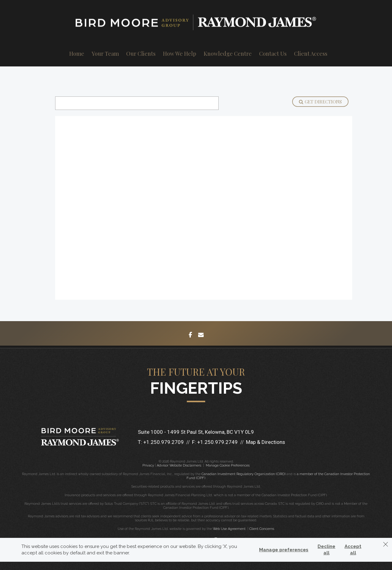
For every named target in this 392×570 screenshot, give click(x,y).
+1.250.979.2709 (164, 442)
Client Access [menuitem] (311, 54)
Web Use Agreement (230, 529)
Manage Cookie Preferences (228, 465)
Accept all (353, 550)
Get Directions (320, 102)
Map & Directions (266, 442)
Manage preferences (284, 550)
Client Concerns (262, 529)
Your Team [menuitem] (105, 54)
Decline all (326, 550)
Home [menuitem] (77, 54)
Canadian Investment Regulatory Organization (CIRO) (243, 474)
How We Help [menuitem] (180, 54)
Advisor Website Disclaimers (179, 465)
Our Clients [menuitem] (141, 54)
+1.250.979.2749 (217, 442)
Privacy (148, 465)
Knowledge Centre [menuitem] (228, 54)
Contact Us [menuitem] (273, 54)
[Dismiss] (386, 544)
